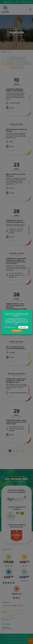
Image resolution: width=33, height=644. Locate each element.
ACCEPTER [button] (16, 331)
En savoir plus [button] (10, 327)
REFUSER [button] (23, 327)
